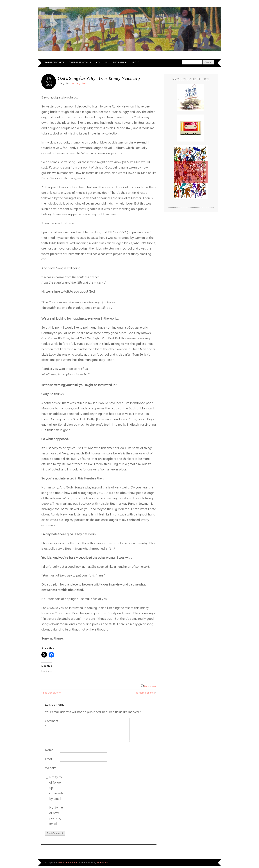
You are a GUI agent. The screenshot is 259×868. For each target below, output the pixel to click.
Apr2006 (49, 83)
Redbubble (120, 62)
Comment (52, 724)
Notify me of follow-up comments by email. (56, 788)
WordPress (102, 863)
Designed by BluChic (209, 863)
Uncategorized (79, 83)
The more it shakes (145, 693)
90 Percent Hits (54, 62)
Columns (102, 62)
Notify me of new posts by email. (56, 816)
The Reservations (80, 62)
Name (49, 750)
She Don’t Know (52, 693)
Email (49, 759)
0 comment (150, 686)
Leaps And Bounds (68, 863)
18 (49, 79)
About (135, 62)
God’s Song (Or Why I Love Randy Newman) (99, 78)
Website (51, 768)
